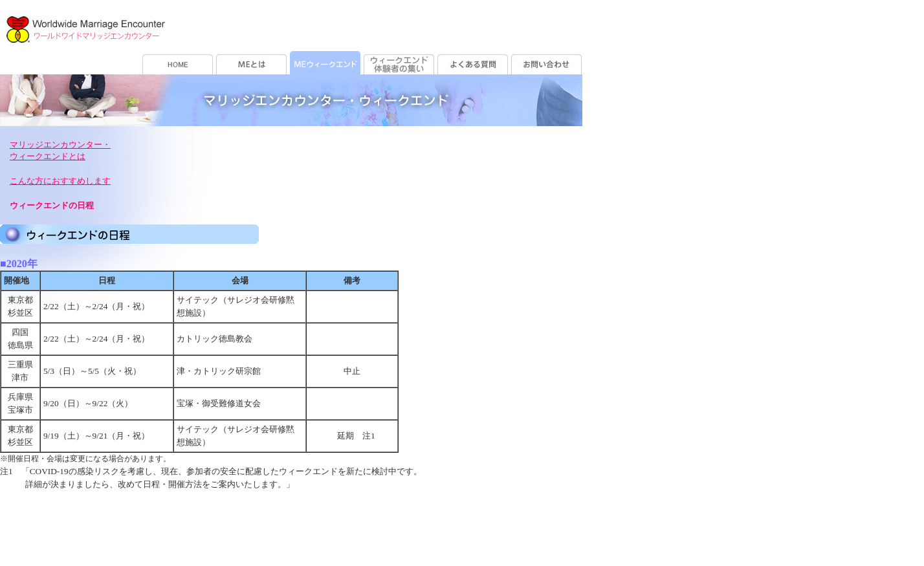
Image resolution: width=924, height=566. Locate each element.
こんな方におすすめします (60, 181)
